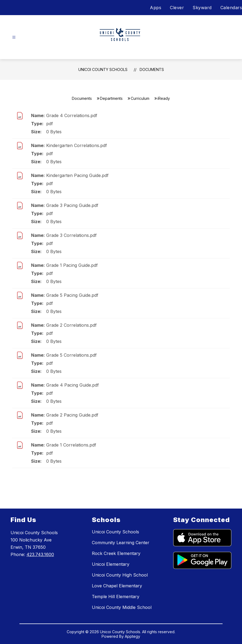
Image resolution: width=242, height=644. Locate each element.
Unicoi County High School (120, 575)
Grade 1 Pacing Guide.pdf (72, 265)
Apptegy (132, 636)
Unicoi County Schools (103, 69)
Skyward (202, 8)
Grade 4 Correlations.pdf (72, 115)
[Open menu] (14, 37)
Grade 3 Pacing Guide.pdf (72, 205)
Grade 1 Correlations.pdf (71, 445)
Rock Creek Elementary (116, 553)
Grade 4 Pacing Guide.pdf (73, 385)
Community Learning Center (121, 543)
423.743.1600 (40, 554)
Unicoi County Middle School (122, 607)
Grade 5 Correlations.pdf (71, 355)
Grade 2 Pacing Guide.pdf (72, 415)
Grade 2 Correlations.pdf (71, 325)
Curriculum (140, 98)
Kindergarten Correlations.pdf (77, 145)
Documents (152, 69)
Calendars (231, 8)
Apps (156, 8)
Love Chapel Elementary (117, 586)
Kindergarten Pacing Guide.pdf (77, 175)
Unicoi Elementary (111, 564)
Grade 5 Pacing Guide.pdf (72, 295)
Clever (177, 8)
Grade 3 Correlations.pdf (71, 235)
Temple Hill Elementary (116, 597)
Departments (111, 98)
